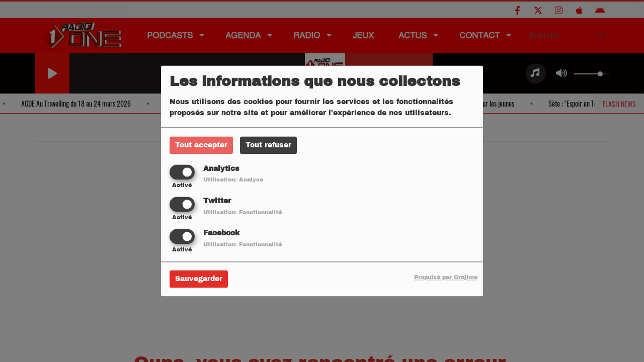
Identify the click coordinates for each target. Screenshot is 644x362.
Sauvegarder (199, 279)
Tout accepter (201, 145)
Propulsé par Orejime (446, 278)
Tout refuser (268, 145)
